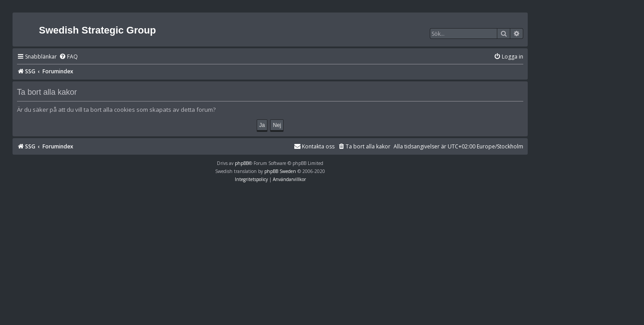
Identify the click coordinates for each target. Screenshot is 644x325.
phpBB (242, 163)
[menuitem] (68, 57)
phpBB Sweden (280, 171)
